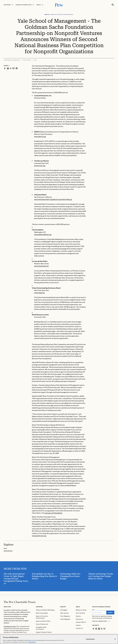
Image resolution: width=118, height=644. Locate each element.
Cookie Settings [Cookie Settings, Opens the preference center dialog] (90, 639)
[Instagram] (96, 629)
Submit (110, 612)
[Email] (99, 613)
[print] (17, 68)
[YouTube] (104, 629)
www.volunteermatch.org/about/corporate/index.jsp (53, 199)
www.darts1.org (40, 136)
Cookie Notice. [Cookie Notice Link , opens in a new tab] (32, 642)
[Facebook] (93, 629)
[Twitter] (102, 629)
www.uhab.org (39, 293)
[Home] (20, 602)
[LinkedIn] (99, 629)
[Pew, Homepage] (59, 5)
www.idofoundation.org (43, 235)
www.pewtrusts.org (39, 536)
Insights (63, 607)
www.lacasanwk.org (41, 266)
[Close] (115, 639)
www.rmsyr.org (40, 166)
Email (93, 610)
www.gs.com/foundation (54, 513)
